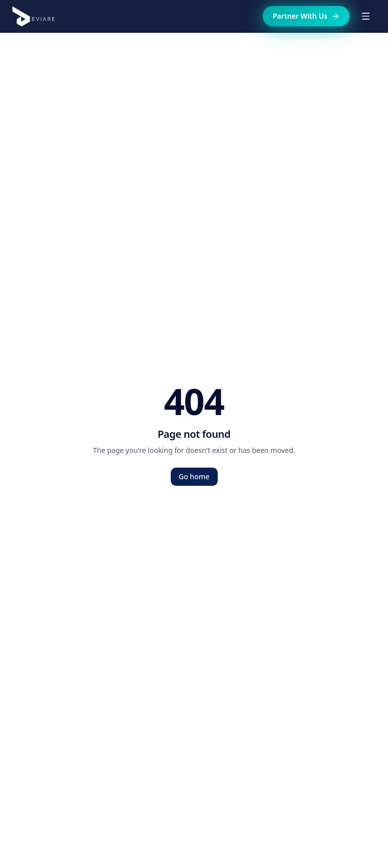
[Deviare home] (33, 16)
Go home (194, 476)
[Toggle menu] (366, 16)
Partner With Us (306, 16)
